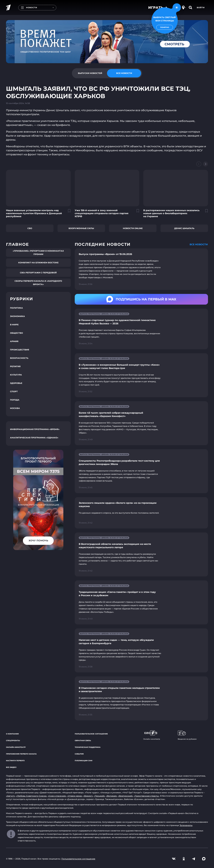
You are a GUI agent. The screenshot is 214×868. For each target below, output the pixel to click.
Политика (16, 308)
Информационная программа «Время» (35, 429)
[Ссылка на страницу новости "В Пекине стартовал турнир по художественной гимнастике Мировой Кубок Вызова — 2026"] (141, 329)
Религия (15, 366)
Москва (15, 408)
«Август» (11, 796)
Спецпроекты (13, 741)
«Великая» (112, 796)
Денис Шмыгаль (184, 228)
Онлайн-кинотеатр (16, 747)
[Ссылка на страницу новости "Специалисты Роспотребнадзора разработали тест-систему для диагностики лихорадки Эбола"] (141, 471)
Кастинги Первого (15, 761)
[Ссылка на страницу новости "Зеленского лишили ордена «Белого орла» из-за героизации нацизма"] (141, 513)
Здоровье (16, 383)
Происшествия (20, 350)
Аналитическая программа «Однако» (34, 438)
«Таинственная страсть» (147, 796)
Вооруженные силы (81, 228)
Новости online (133, 228)
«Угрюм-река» (75, 796)
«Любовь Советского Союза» (31, 796)
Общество (16, 333)
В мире (14, 325)
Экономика (17, 316)
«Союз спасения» (57, 796)
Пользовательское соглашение (91, 734)
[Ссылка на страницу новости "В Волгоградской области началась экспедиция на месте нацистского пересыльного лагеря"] (141, 554)
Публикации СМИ (84, 761)
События (79, 754)
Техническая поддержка (88, 747)
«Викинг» (88, 796)
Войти (201, 8)
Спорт (14, 391)
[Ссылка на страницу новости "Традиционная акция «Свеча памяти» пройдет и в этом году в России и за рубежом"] (141, 602)
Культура (16, 375)
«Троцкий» (99, 796)
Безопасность (19, 358)
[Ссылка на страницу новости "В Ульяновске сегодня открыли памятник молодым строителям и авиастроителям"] (141, 698)
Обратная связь (83, 741)
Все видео (11, 767)
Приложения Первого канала (21, 754)
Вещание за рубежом (187, 735)
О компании (12, 734)
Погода (15, 400)
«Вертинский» (125, 796)
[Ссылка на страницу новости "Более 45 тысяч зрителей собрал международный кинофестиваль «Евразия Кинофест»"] (141, 423)
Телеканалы (186, 825)
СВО (30, 228)
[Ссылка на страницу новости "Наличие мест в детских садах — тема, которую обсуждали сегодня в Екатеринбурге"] (141, 650)
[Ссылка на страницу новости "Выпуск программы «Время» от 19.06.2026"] (141, 269)
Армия (14, 341)
